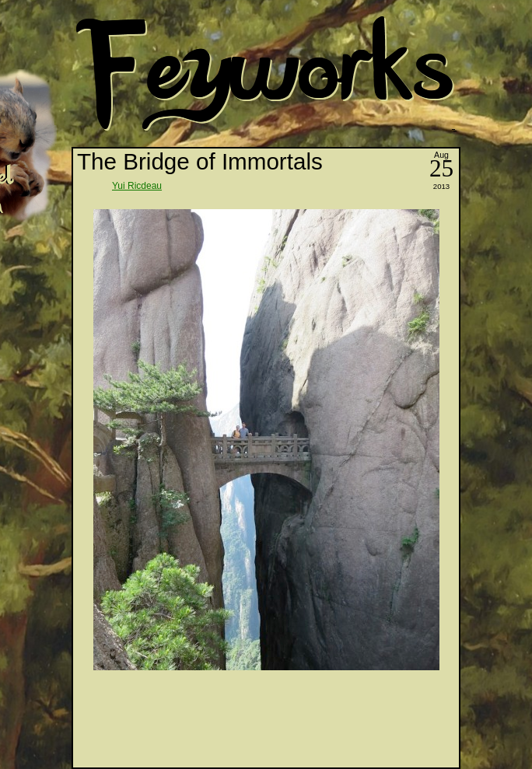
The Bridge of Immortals (200, 161)
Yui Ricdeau (137, 186)
